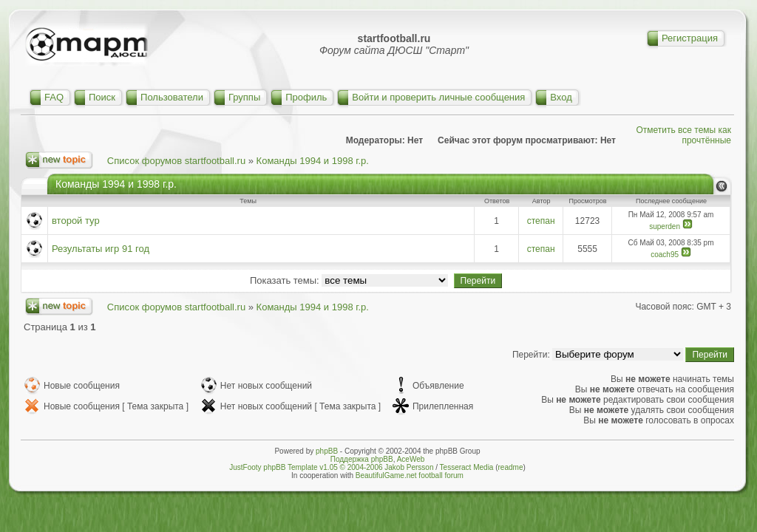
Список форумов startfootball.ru (176, 161)
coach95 (665, 255)
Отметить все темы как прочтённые (683, 135)
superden (665, 226)
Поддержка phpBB (362, 459)
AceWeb (411, 459)
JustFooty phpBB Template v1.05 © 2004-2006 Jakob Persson (331, 467)
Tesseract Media (467, 467)
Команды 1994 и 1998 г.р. (313, 161)
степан (541, 221)
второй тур (76, 221)
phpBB (327, 451)
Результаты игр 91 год (101, 249)
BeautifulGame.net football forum (410, 475)
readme (511, 467)
